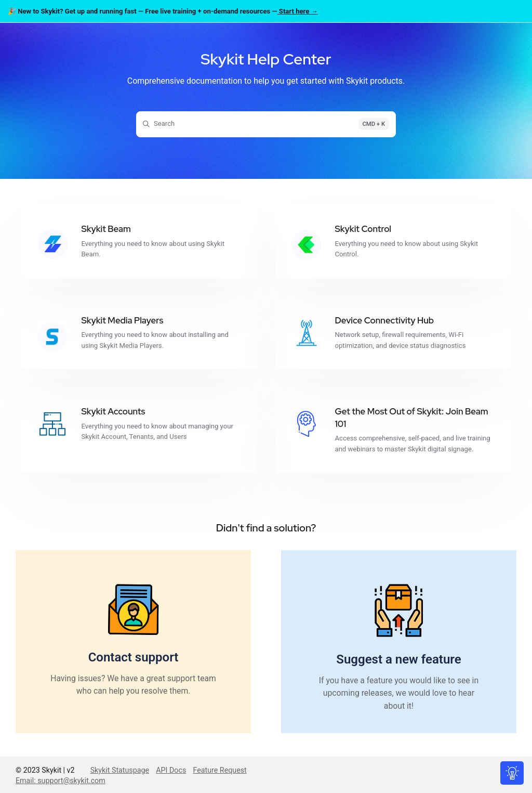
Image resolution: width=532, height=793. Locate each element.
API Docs (171, 770)
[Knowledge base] (513, 773)
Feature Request (220, 770)
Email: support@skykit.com (61, 781)
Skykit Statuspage (120, 770)
